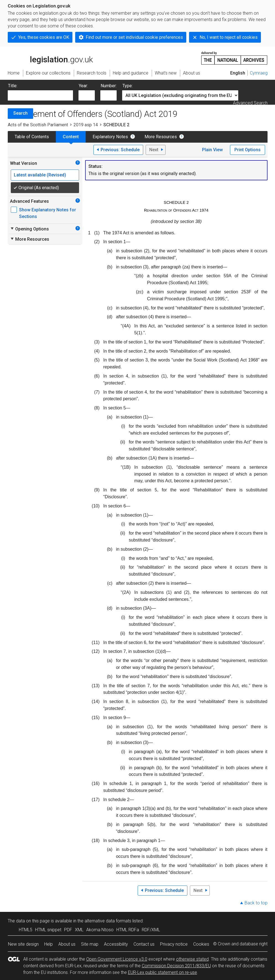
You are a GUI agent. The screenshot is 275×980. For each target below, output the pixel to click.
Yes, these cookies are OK (44, 37)
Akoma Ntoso (100, 930)
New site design (23, 944)
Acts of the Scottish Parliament (38, 125)
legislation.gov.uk (50, 58)
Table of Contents (32, 137)
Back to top (256, 903)
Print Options (247, 150)
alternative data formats (108, 921)
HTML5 (26, 930)
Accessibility (116, 944)
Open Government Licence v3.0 (117, 959)
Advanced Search (250, 103)
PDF (68, 930)
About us (67, 944)
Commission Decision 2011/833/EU (176, 966)
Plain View (212, 150)
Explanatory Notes (110, 137)
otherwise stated (192, 959)
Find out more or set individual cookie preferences (134, 37)
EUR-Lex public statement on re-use (163, 972)
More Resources (161, 137)
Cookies (201, 944)
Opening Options (29, 229)
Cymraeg (259, 73)
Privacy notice (174, 944)
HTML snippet (48, 930)
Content (71, 137)
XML (79, 930)
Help (49, 944)
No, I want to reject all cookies (229, 37)
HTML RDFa (128, 930)
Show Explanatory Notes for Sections (48, 213)
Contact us (144, 944)
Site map (90, 944)
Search (20, 113)
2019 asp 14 (86, 125)
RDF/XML (151, 930)
